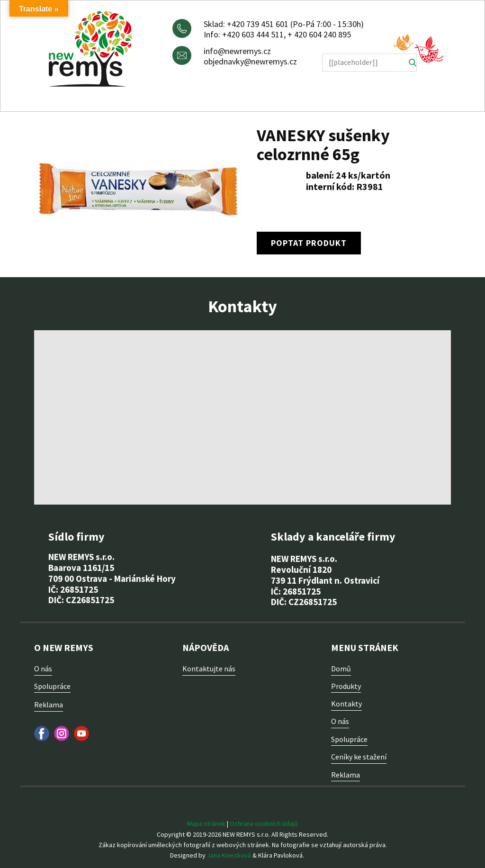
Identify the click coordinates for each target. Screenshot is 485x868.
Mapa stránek (206, 823)
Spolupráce (52, 686)
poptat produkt (309, 243)
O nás (43, 669)
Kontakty (346, 704)
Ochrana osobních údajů (264, 823)
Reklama (49, 705)
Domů (341, 669)
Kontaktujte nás (209, 669)
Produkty (346, 686)
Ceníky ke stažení (359, 757)
